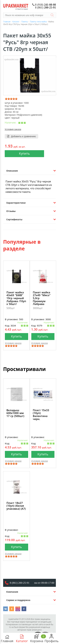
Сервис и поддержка (18, 600)
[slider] (11, 99)
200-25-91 (45, 8)
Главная (7, 639)
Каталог (22, 639)
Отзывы (11, 211)
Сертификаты (14, 219)
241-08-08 (44, 5)
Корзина (37, 639)
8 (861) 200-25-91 (20, 583)
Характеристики (16, 203)
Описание (12, 171)
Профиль (51, 639)
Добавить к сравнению (23, 136)
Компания (12, 592)
